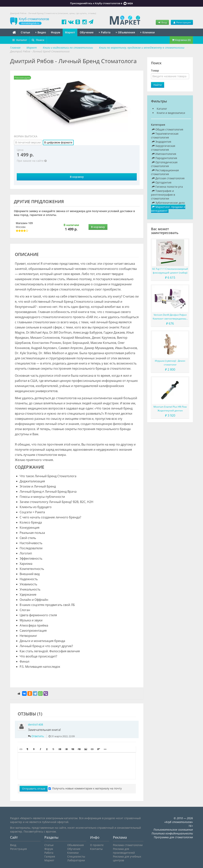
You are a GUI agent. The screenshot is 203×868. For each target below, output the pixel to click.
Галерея (50, 856)
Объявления (125, 32)
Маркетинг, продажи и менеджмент (168, 209)
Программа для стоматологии (173, 837)
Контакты (96, 849)
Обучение (87, 32)
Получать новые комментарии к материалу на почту (85, 788)
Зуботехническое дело (168, 203)
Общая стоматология (168, 129)
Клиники (148, 32)
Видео (41, 32)
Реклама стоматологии (128, 845)
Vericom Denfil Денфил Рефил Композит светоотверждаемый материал (170, 317)
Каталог (20, 40)
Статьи (25, 32)
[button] (21, 749)
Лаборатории (76, 860)
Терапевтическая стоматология (165, 136)
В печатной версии (28, 142)
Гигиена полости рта (167, 187)
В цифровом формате (58, 142)
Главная (15, 48)
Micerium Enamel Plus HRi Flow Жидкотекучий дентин (170, 409)
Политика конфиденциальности (172, 833)
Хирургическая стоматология (163, 148)
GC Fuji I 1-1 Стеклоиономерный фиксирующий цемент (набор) (170, 271)
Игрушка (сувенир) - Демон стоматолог (170, 363)
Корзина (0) (181, 40)
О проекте (97, 845)
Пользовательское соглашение (173, 830)
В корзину (77, 177)
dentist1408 (36, 724)
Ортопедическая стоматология (164, 164)
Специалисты (76, 856)
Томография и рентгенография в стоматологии (163, 195)
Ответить (38, 736)
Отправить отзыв (34, 789)
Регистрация (182, 22)
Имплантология (164, 154)
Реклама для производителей (124, 851)
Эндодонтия (162, 142)
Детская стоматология (168, 178)
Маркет (70, 32)
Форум (56, 32)
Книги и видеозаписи (171, 113)
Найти (158, 85)
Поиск (38, 40)
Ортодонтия (162, 182)
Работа (105, 32)
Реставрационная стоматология (165, 172)
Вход (162, 22)
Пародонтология (165, 158)
